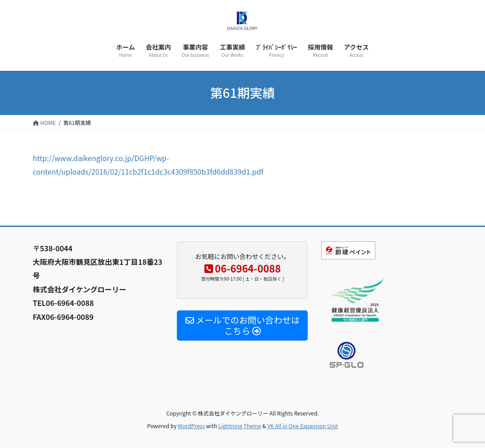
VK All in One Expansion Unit (303, 426)
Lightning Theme (240, 426)
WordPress (191, 426)
